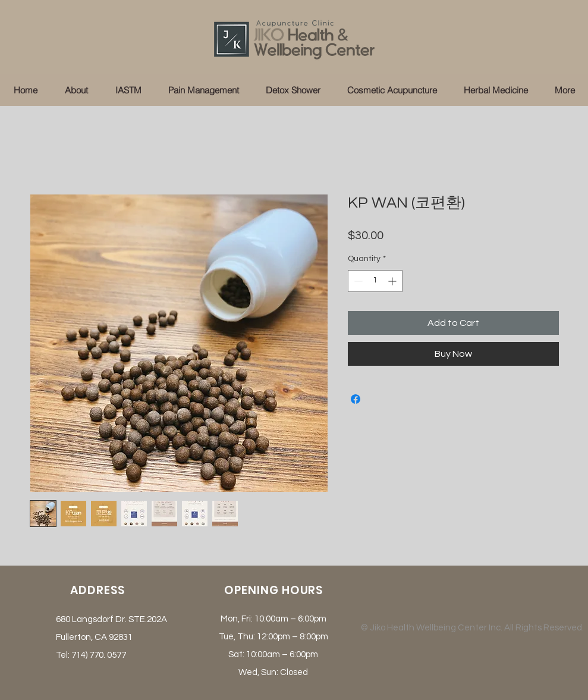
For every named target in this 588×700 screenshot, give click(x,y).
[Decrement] (357, 281)
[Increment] (393, 281)
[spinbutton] (375, 281)
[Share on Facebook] (356, 399)
